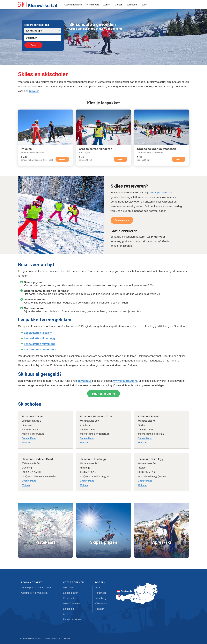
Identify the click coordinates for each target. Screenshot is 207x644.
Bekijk (62, 159)
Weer (145, 5)
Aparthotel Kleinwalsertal (35, 593)
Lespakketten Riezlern (38, 333)
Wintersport (93, 5)
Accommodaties (73, 5)
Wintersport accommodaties (36, 588)
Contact (67, 639)
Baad (98, 588)
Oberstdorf (101, 604)
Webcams (132, 5)
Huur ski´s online (103, 394)
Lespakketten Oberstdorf (40, 350)
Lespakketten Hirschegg (40, 338)
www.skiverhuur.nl (125, 381)
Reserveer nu (122, 220)
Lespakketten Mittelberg (39, 344)
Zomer (107, 5)
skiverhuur (85, 381)
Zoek (32, 45)
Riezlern (100, 609)
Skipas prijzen (71, 593)
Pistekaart (69, 598)
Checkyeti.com (158, 193)
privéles (34, 91)
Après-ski (68, 614)
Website (26, 443)
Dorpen (119, 5)
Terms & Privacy (52, 639)
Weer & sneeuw (72, 604)
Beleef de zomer (72, 620)
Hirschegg (101, 593)
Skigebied (68, 609)
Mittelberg (101, 598)
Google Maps (29, 438)
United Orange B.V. (31, 639)
